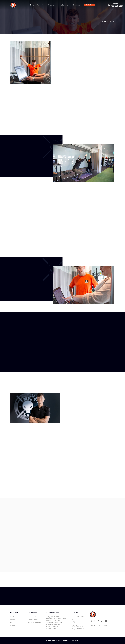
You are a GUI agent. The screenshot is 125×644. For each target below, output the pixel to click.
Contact (12, 625)
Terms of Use (94, 626)
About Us (40, 5)
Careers (13, 620)
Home (32, 5)
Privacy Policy (103, 626)
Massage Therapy (33, 620)
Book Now (89, 5)
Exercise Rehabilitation (35, 623)
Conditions (76, 5)
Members (51, 5)
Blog (12, 623)
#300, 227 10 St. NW (78, 627)
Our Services (64, 5)
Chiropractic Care (33, 617)
